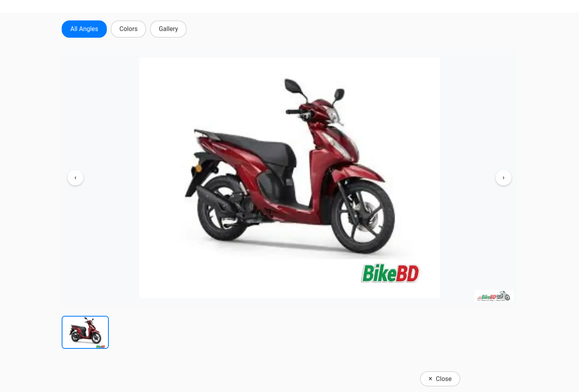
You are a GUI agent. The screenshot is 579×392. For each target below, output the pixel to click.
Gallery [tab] (168, 29)
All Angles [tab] (84, 29)
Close (440, 378)
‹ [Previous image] (76, 177)
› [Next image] (504, 177)
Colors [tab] (128, 29)
